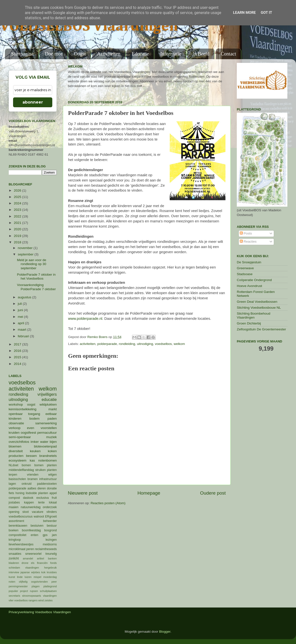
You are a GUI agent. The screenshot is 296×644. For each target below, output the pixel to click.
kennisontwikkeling (23, 409)
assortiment (16, 521)
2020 (18, 229)
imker (35, 442)
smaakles (15, 554)
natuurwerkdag (31, 507)
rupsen (34, 591)
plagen (36, 586)
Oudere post (213, 493)
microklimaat (17, 549)
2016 (18, 351)
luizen (28, 577)
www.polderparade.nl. (86, 319)
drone (25, 563)
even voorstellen (42, 428)
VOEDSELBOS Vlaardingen (89, 26)
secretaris (14, 596)
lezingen (51, 540)
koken (52, 451)
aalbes (32, 488)
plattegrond (50, 586)
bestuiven (37, 526)
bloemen (15, 446)
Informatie (171, 54)
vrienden (33, 475)
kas (32, 460)
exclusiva (42, 498)
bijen (53, 442)
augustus (25, 297)
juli (20, 304)
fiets (11, 493)
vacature (38, 512)
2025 (18, 197)
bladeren (14, 563)
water (44, 442)
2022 (18, 216)
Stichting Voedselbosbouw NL (259, 308)
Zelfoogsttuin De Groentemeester (261, 329)
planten (43, 493)
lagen (12, 484)
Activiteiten (109, 54)
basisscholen (17, 479)
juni (21, 310)
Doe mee (54, 54)
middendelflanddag (21, 470)
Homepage (149, 493)
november (26, 248)
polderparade (107, 344)
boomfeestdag (31, 530)
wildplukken (48, 404)
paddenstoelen (47, 484)
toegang (34, 414)
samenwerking (46, 423)
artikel (41, 558)
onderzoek (50, 507)
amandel (28, 558)
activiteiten (88, 344)
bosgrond (50, 530)
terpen (13, 475)
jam (54, 535)
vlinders (52, 512)
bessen (31, 456)
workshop (16, 404)
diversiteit (16, 451)
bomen (26, 465)
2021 (18, 223)
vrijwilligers (47, 394)
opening (14, 512)
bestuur (52, 526)
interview (14, 572)
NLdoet (13, 465)
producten (16, 456)
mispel (37, 577)
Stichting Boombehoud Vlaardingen (254, 315)
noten (12, 582)
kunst (12, 577)
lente (41, 502)
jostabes (14, 502)
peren (30, 549)
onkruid (27, 484)
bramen (33, 479)
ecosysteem (18, 460)
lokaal (53, 502)
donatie (52, 488)
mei (21, 317)
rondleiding (127, 344)
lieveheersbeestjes (21, 544)
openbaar (16, 414)
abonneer (33, 102)
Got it (266, 13)
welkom (179, 344)
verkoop (15, 428)
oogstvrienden (39, 582)
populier (13, 591)
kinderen (15, 419)
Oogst (80, 54)
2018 (18, 242)
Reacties (248, 241)
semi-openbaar (20, 437)
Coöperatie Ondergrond (254, 280)
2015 (18, 357)
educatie (49, 399)
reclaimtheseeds (46, 549)
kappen (29, 502)
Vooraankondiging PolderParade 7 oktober (37, 287)
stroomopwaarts (32, 596)
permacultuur (47, 433)
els (33, 563)
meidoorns (50, 544)
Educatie (140, 54)
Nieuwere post (83, 493)
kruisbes (52, 572)
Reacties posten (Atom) (108, 503)
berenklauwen (18, 526)
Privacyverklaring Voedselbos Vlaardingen (40, 612)
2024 (18, 203)
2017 (18, 344)
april (21, 323)
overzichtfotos (19, 442)
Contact (228, 54)
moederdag (50, 577)
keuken (35, 451)
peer (54, 582)
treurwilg (51, 554)
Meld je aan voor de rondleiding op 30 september (32, 264)
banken (52, 558)
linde (20, 577)
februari (24, 336)
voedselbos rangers (26, 600)
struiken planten (46, 470)
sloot (26, 512)
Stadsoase (245, 274)
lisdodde (31, 493)
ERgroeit (51, 517)
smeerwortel (33, 554)
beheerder (50, 521)
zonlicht (14, 558)
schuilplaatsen (48, 591)
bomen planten (46, 465)
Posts (246, 233)
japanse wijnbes (30, 572)
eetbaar (51, 414)
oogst (31, 404)
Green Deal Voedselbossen (257, 302)
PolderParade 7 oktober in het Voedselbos (36, 277)
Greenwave (245, 268)
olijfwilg (23, 582)
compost (14, 498)
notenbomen (47, 460)
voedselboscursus (21, 517)
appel (53, 493)
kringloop (15, 540)
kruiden (14, 433)
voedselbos (163, 344)
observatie (16, 423)
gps (45, 535)
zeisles (48, 600)
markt (53, 409)
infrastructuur (48, 479)
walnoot (39, 517)
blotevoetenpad (45, 446)
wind (41, 600)
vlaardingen (50, 596)
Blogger (165, 632)
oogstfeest (28, 433)
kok (44, 572)
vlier (11, 600)
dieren (42, 488)
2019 (18, 236)
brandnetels (48, 456)
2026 (18, 190)
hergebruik (50, 568)
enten (35, 535)
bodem (34, 419)
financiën (42, 563)
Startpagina (22, 54)
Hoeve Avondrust (250, 286)
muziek (51, 437)
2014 (18, 364)
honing (20, 493)
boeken (14, 530)
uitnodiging (145, 344)
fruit (54, 498)
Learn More (244, 13)
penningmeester (18, 586)
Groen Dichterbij (249, 323)
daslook (28, 498)
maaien (14, 507)
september (26, 254)
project (24, 591)
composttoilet (18, 535)
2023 (18, 210)
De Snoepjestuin (249, 262)
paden (52, 419)
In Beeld (201, 54)
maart (22, 330)
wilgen (53, 475)
